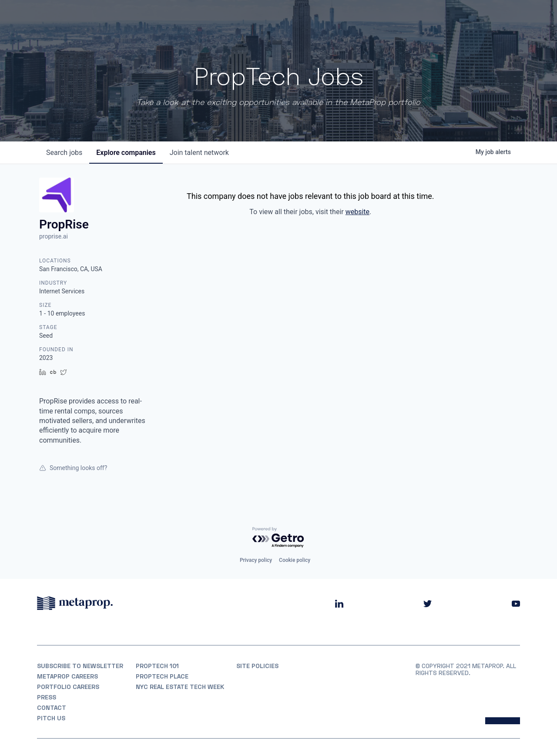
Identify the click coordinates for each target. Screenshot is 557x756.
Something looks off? (73, 468)
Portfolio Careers (68, 687)
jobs (64, 153)
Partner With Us (492, 17)
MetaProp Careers (67, 676)
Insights (434, 17)
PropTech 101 (157, 666)
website (357, 212)
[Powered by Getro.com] (278, 538)
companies (126, 153)
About (310, 17)
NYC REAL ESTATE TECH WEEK (180, 687)
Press (47, 697)
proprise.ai (54, 236)
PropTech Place (162, 676)
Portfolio (349, 17)
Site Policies (257, 666)
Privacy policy (256, 560)
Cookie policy (295, 560)
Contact (52, 708)
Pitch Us (51, 718)
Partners (393, 17)
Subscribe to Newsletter (80, 666)
